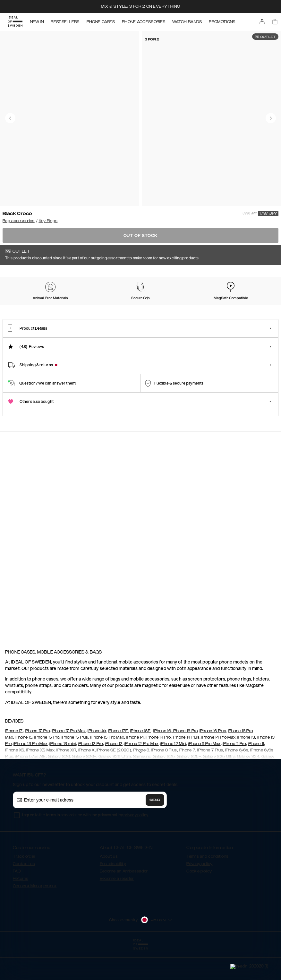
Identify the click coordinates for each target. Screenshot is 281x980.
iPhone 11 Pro (234, 776)
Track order (24, 889)
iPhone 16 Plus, (213, 763)
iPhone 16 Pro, (185, 763)
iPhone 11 (256, 776)
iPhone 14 (135, 769)
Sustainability (113, 896)
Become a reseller (117, 911)
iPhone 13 (246, 769)
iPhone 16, (162, 763)
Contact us (24, 896)
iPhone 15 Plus (75, 769)
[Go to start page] (15, 22)
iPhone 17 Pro (37, 763)
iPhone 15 (24, 769)
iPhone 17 (14, 763)
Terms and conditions (207, 889)
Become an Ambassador (124, 903)
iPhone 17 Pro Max (69, 763)
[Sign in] (262, 22)
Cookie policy (199, 903)
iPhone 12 (114, 776)
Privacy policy (199, 896)
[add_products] (91, 535)
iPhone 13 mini (63, 776)
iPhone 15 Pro (46, 769)
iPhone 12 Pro (90, 776)
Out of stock (141, 236)
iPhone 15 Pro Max (107, 769)
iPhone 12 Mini (173, 776)
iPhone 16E (140, 763)
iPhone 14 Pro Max (218, 769)
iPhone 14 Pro (158, 769)
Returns (21, 911)
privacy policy (136, 847)
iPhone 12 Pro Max (141, 776)
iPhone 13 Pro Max (30, 776)
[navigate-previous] (258, 487)
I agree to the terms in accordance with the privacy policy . (85, 847)
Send (155, 832)
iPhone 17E (118, 763)
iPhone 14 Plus (186, 769)
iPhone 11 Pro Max (204, 776)
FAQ (17, 903)
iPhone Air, (97, 763)
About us (109, 889)
